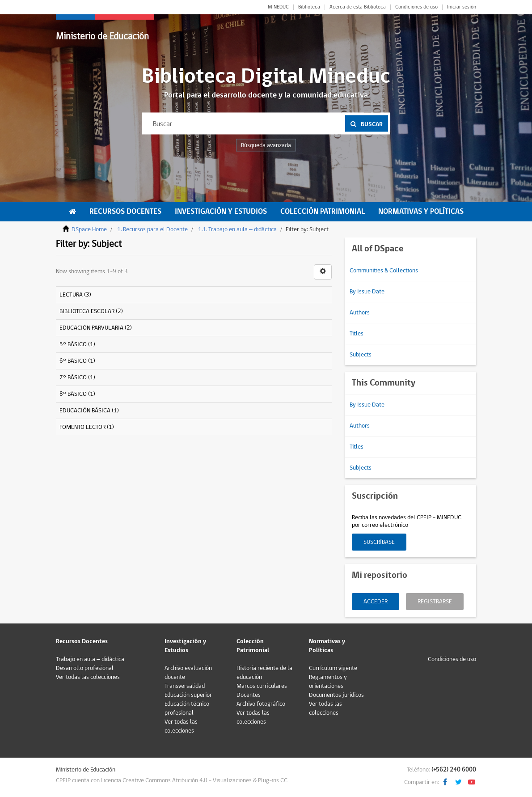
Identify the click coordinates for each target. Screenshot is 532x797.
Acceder (376, 602)
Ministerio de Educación (102, 36)
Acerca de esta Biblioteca (358, 7)
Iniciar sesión (462, 7)
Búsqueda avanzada (266, 145)
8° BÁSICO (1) (77, 394)
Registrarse (435, 602)
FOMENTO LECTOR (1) (87, 427)
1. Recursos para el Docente (152, 229)
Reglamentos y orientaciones (328, 682)
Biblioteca (309, 7)
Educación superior (188, 695)
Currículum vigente (333, 668)
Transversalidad (185, 686)
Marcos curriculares (262, 686)
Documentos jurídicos (336, 695)
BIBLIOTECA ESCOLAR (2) (91, 311)
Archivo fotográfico (261, 704)
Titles (357, 334)
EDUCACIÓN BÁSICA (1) (89, 411)
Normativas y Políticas (421, 212)
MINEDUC (278, 7)
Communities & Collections (384, 271)
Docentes (249, 695)
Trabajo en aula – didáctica (90, 659)
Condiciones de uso (416, 7)
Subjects (361, 355)
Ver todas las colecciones (88, 677)
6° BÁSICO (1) (77, 361)
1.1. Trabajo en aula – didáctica (237, 229)
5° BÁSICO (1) (77, 344)
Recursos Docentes (125, 212)
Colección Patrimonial (323, 212)
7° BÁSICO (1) (77, 377)
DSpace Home (89, 229)
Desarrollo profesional (85, 668)
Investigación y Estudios (221, 212)
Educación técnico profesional (187, 708)
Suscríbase (379, 542)
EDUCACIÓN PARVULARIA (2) (96, 328)
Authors (360, 313)
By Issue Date (367, 292)
